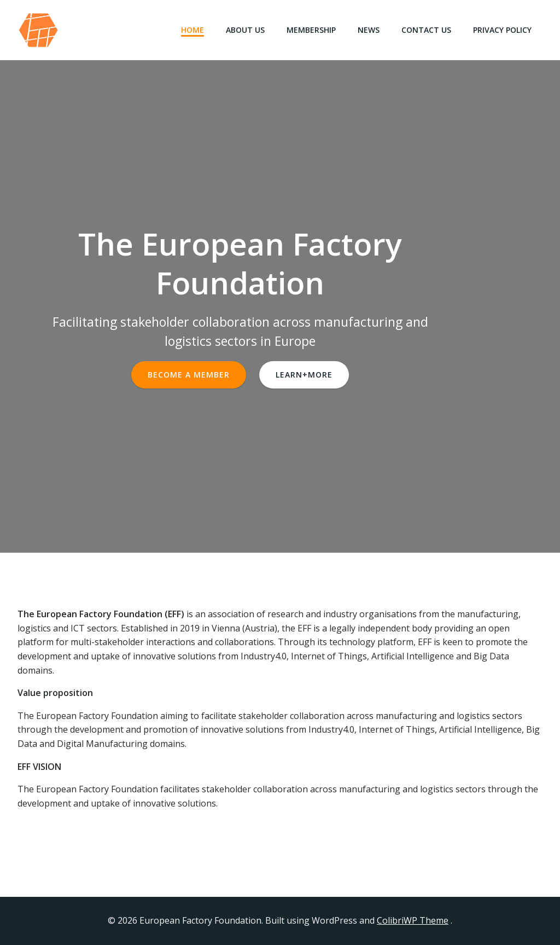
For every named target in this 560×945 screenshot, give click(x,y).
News (369, 30)
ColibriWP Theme (413, 920)
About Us (245, 30)
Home (192, 30)
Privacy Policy (502, 30)
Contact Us (426, 30)
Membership (311, 30)
